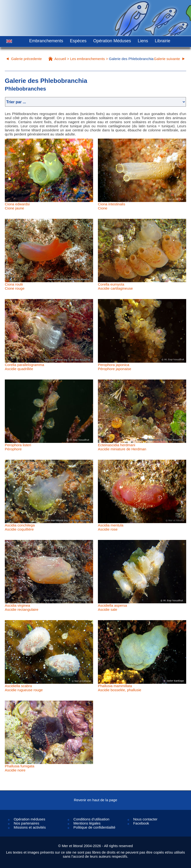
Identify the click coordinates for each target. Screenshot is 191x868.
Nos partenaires (26, 823)
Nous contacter (145, 819)
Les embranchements (87, 59)
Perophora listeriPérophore (18, 447)
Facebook (141, 823)
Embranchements (46, 41)
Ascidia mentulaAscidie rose (111, 527)
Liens (143, 41)
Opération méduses (29, 819)
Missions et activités (30, 827)
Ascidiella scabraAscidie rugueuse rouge (24, 688)
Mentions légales (87, 823)
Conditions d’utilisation (91, 819)
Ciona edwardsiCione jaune (17, 206)
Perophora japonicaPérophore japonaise (115, 367)
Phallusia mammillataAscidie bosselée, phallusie (120, 688)
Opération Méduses (112, 41)
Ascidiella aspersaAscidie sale (112, 607)
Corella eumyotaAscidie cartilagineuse (115, 286)
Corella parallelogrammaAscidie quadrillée (24, 367)
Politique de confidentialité (94, 827)
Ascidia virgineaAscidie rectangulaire (22, 607)
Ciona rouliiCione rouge (15, 286)
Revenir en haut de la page (95, 800)
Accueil (60, 59)
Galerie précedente (26, 59)
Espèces (78, 41)
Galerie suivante (167, 59)
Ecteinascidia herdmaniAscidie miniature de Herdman (122, 447)
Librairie (163, 41)
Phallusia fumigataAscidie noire (20, 768)
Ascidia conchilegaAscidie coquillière (20, 527)
